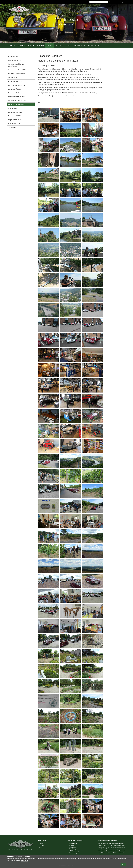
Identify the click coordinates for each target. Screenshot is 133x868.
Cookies (115, 2)
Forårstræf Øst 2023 (15, 116)
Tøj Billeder (12, 127)
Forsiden (12, 45)
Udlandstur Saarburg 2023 (17, 104)
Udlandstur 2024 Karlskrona (17, 74)
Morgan (41, 45)
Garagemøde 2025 (14, 60)
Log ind (123, 2)
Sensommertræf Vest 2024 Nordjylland (21, 70)
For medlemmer (79, 45)
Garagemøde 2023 (14, 124)
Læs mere (25, 861)
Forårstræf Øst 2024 (15, 89)
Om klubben (73, 843)
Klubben (21, 45)
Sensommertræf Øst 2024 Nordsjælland (17, 65)
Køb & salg (73, 849)
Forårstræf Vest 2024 (15, 81)
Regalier (72, 845)
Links (68, 45)
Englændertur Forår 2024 (16, 85)
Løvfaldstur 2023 (14, 93)
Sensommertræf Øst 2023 (17, 97)
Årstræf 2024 (13, 78)
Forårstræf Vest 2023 (15, 112)
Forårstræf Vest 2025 (15, 56)
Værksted (59, 45)
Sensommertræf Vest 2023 (17, 101)
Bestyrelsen (73, 847)
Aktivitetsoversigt (75, 851)
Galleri (50, 45)
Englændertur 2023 (15, 120)
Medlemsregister (74, 853)
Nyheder (31, 45)
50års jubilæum (13, 108)
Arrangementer (94, 45)
